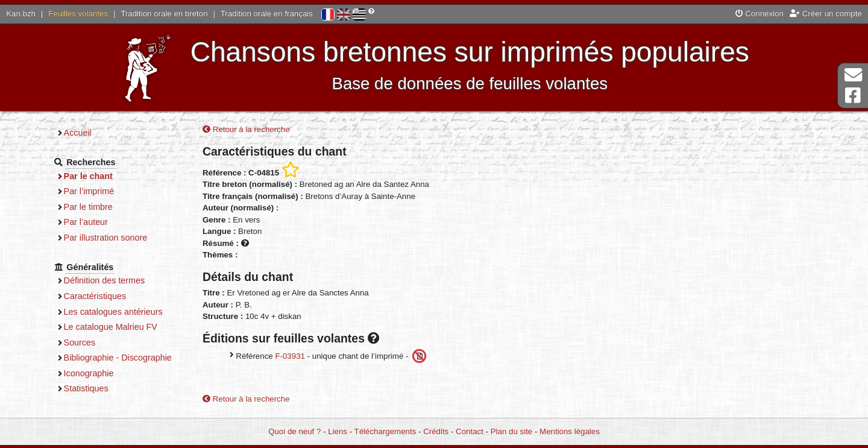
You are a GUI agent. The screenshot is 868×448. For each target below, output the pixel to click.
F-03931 (290, 355)
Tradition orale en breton (164, 14)
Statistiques (86, 388)
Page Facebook (853, 96)
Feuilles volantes (78, 14)
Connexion (759, 14)
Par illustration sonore (106, 238)
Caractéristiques (95, 296)
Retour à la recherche (246, 129)
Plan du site (511, 431)
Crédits (436, 431)
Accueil (78, 133)
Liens (338, 431)
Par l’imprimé (89, 191)
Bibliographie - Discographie (118, 358)
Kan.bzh (21, 14)
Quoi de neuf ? (294, 431)
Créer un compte (826, 14)
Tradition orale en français (267, 14)
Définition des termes (105, 280)
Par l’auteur (86, 222)
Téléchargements (385, 431)
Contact (470, 431)
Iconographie (89, 373)
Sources (80, 342)
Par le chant (88, 176)
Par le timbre (88, 207)
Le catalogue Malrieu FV (111, 327)
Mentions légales (570, 431)
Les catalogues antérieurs (113, 312)
